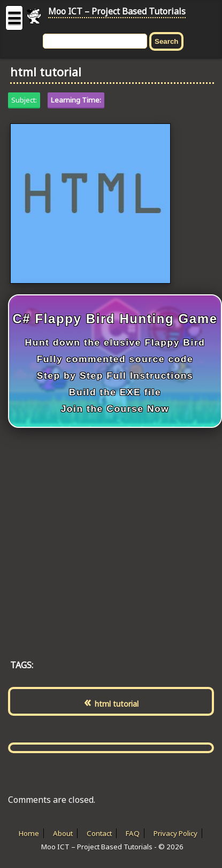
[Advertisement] (100, 532)
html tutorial (117, 704)
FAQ (133, 833)
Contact (99, 833)
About (63, 833)
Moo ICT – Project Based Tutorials (117, 11)
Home (29, 833)
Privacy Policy (175, 833)
